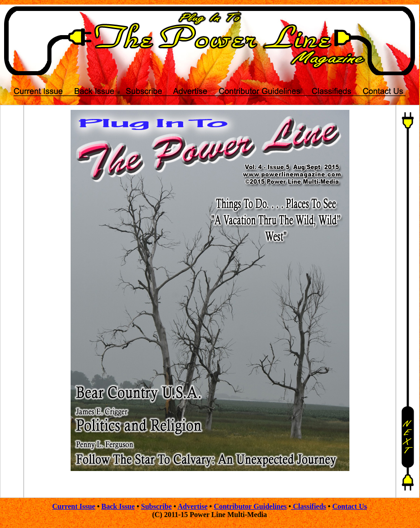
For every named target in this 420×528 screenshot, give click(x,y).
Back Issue (118, 506)
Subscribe (156, 506)
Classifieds (309, 506)
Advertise (193, 506)
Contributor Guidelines (250, 506)
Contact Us (349, 506)
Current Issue (74, 506)
